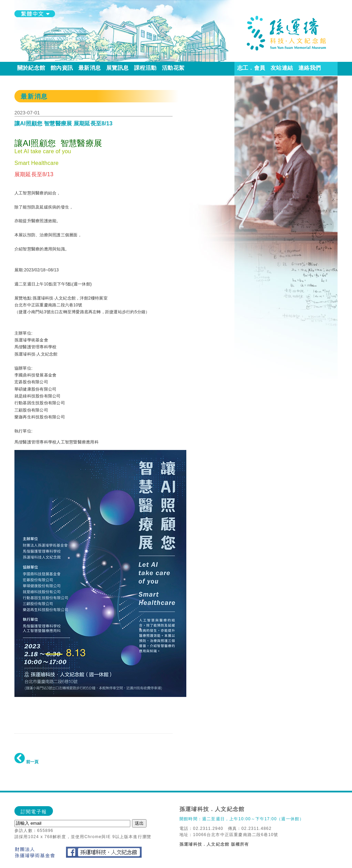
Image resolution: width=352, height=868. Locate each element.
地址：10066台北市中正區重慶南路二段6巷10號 (229, 835)
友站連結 (282, 68)
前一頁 (26, 762)
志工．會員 (251, 68)
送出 (139, 823)
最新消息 (90, 68)
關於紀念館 (31, 68)
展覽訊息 (117, 68)
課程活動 (145, 68)
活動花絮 (173, 68)
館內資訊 (62, 68)
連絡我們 (310, 68)
